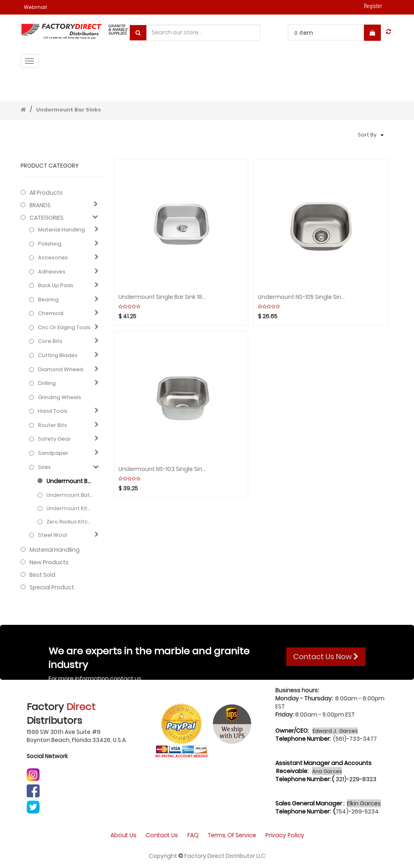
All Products (46, 193)
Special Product (52, 587)
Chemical (51, 313)
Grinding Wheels (60, 397)
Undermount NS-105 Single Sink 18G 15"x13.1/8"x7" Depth (302, 297)
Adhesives (52, 272)
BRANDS (40, 205)
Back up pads (56, 286)
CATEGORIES (46, 218)
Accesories (53, 258)
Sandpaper (53, 453)
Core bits (50, 341)
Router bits (53, 425)
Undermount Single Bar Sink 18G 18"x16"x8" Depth (162, 297)
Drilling (47, 383)
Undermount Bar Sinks (69, 110)
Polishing (50, 244)
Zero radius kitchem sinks (70, 522)
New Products (49, 562)
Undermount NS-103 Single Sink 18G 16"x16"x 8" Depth (162, 469)
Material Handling (61, 230)
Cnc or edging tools (64, 328)
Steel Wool (53, 535)
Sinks (44, 467)
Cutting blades (58, 355)
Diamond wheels (61, 370)
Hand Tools (53, 411)
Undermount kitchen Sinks (70, 508)
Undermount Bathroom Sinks (70, 495)
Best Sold (42, 575)
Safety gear (54, 439)
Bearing (48, 300)
